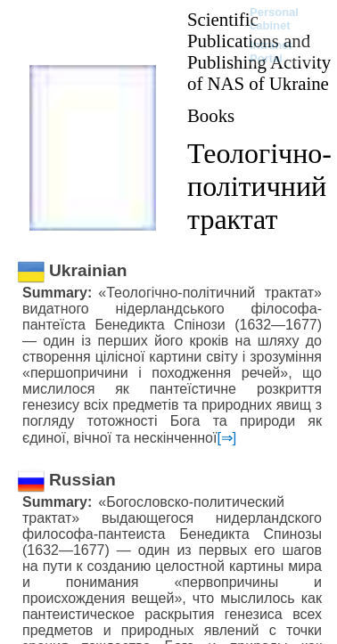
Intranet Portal (271, 52)
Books (211, 115)
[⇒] (226, 438)
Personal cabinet (274, 19)
